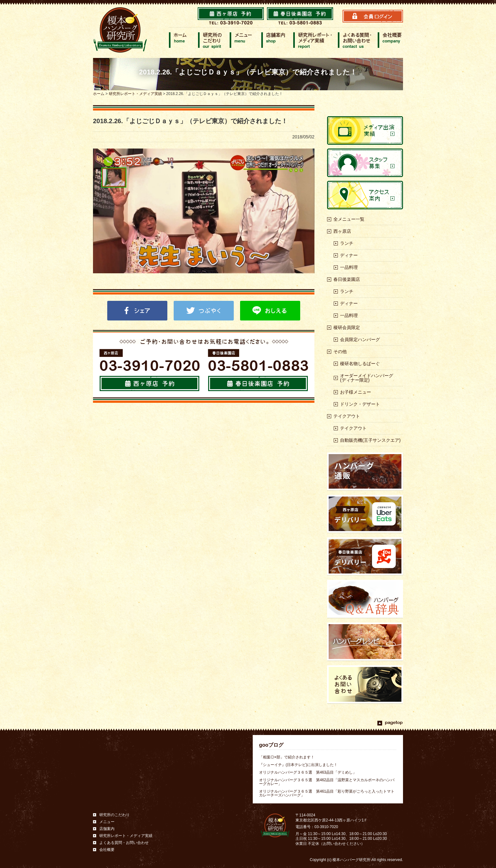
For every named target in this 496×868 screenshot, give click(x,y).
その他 (340, 352)
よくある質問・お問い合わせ (124, 843)
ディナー (349, 255)
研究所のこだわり (115, 815)
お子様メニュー (356, 392)
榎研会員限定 (347, 327)
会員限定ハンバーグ (360, 339)
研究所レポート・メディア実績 (135, 94)
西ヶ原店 (342, 231)
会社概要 (107, 850)
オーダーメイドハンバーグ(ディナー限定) (367, 378)
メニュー (107, 822)
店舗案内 (107, 829)
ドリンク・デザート (360, 404)
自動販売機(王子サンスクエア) (370, 440)
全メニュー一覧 (349, 219)
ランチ (347, 243)
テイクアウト (347, 416)
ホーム (99, 94)
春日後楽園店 (347, 279)
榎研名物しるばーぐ (360, 364)
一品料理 (349, 267)
